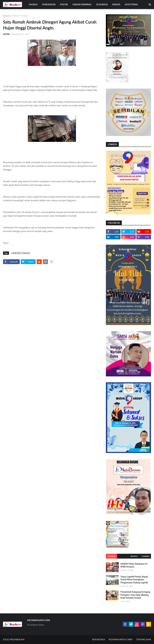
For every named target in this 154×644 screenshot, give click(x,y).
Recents (134, 556)
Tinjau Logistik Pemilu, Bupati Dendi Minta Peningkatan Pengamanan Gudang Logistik (134, 580)
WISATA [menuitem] (116, 4)
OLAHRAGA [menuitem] (102, 4)
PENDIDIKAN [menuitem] (49, 4)
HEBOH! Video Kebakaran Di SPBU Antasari (134, 565)
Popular (112, 556)
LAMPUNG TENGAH (20, 16)
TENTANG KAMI (144, 639)
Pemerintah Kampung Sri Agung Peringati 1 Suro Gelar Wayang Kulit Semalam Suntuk (135, 595)
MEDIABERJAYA (17, 639)
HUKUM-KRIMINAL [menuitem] (82, 4)
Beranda (6, 16)
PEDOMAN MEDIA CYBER (121, 639)
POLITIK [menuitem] (64, 4)
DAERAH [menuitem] (33, 4)
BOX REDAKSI (99, 639)
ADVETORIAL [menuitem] (131, 4)
